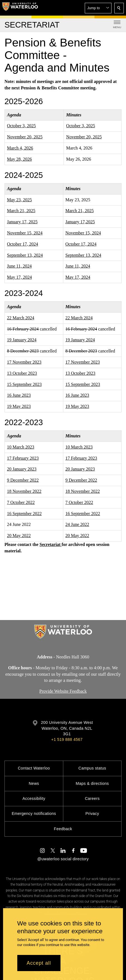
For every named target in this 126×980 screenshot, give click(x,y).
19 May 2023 (19, 406)
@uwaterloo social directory (63, 859)
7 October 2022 (21, 502)
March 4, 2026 (20, 148)
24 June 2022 (77, 525)
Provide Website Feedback (63, 691)
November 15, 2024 (25, 233)
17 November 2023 (24, 362)
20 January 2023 (22, 469)
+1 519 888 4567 (67, 739)
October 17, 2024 (23, 244)
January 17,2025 (80, 222)
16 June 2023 (19, 395)
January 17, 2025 (22, 222)
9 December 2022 (23, 480)
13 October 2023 (22, 373)
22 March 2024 (21, 318)
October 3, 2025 (21, 126)
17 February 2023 (23, 458)
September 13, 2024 (25, 255)
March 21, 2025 (21, 211)
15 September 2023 (24, 384)
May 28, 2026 (19, 159)
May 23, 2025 (19, 200)
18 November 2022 (24, 491)
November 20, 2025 (25, 137)
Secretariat (51, 544)
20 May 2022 (19, 536)
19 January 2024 (22, 340)
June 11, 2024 (19, 266)
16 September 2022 (24, 514)
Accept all (39, 963)
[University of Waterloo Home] (20, 8)
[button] (98, 8)
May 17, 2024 (19, 277)
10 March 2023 (21, 447)
